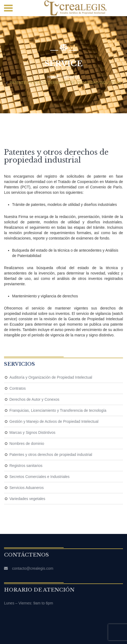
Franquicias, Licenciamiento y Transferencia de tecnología (58, 410)
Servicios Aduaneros (27, 488)
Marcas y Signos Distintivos (32, 432)
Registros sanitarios (26, 466)
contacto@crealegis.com (33, 568)
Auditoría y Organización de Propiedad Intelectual (51, 377)
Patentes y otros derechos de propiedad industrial (66, 83)
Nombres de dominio (27, 444)
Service (72, 77)
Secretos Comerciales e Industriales (39, 477)
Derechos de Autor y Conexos (34, 399)
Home (53, 77)
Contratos (18, 388)
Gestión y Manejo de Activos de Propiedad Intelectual (54, 421)
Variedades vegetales (27, 499)
